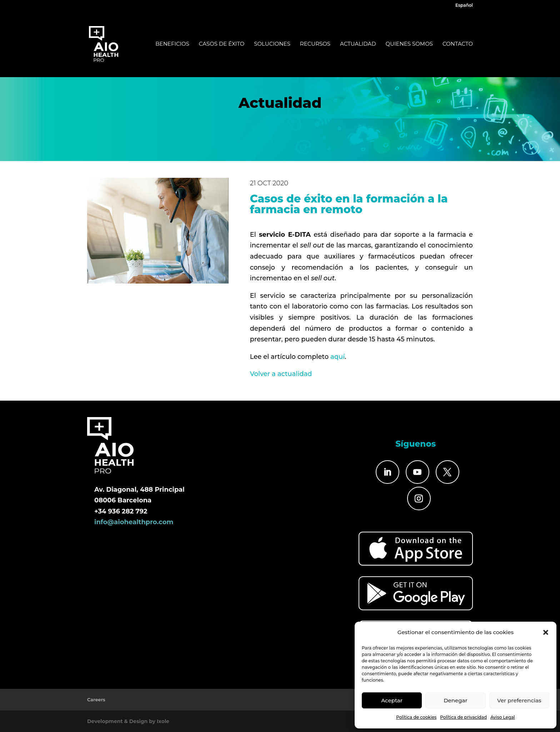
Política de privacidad (463, 717)
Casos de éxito (222, 44)
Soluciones (272, 44)
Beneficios (172, 44)
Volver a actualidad (281, 374)
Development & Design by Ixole (128, 721)
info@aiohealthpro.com (134, 522)
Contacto (458, 44)
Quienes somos (409, 44)
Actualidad (358, 44)
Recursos (315, 44)
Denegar (455, 700)
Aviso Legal (503, 717)
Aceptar (392, 700)
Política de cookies (416, 717)
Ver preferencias (519, 700)
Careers (96, 700)
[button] (546, 632)
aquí (337, 357)
